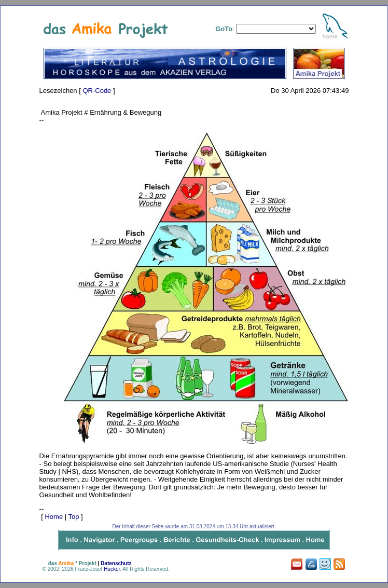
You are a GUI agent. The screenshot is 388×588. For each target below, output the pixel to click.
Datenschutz (116, 563)
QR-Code (97, 91)
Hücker (112, 569)
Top (74, 517)
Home (54, 517)
